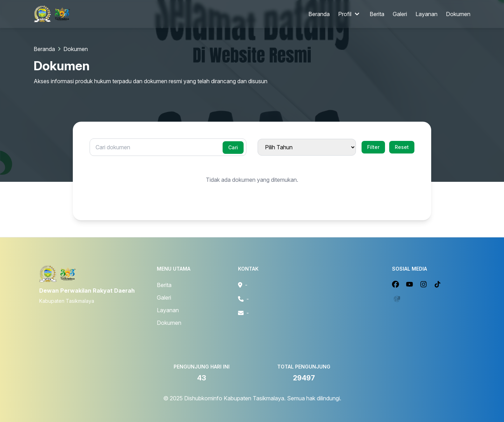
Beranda (319, 14)
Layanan (426, 14)
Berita (377, 14)
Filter (373, 147)
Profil (350, 14)
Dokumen (458, 14)
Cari (233, 147)
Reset (402, 147)
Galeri (400, 14)
